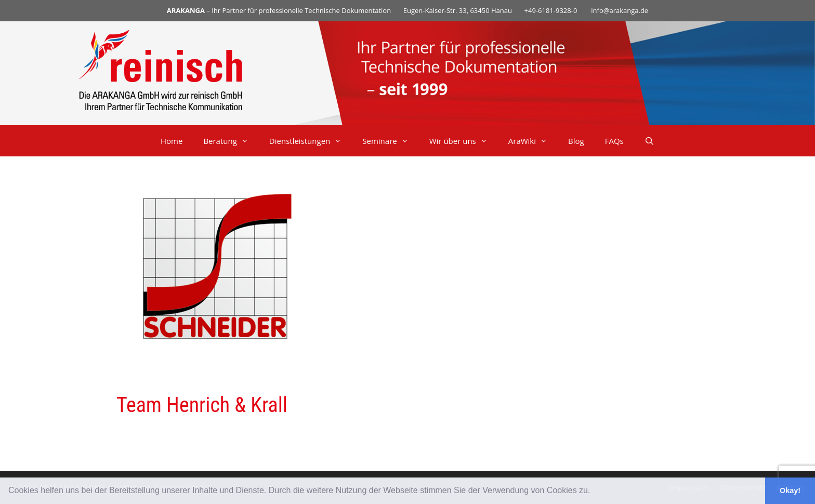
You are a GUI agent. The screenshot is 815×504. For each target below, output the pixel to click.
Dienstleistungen (311, 141)
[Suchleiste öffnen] (649, 141)
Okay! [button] (790, 490)
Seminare (390, 141)
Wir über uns (464, 141)
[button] (594, 492)
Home (172, 141)
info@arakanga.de (620, 10)
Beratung (231, 141)
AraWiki (533, 141)
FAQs (614, 141)
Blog (576, 141)
